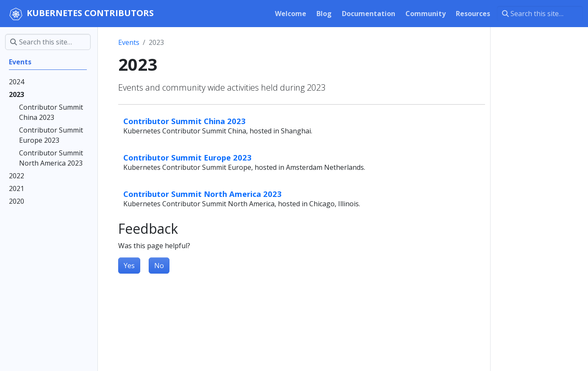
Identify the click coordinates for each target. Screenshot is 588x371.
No (159, 266)
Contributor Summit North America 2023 (202, 194)
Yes (129, 266)
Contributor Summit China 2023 (184, 121)
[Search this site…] (540, 14)
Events (129, 42)
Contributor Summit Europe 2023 (187, 157)
